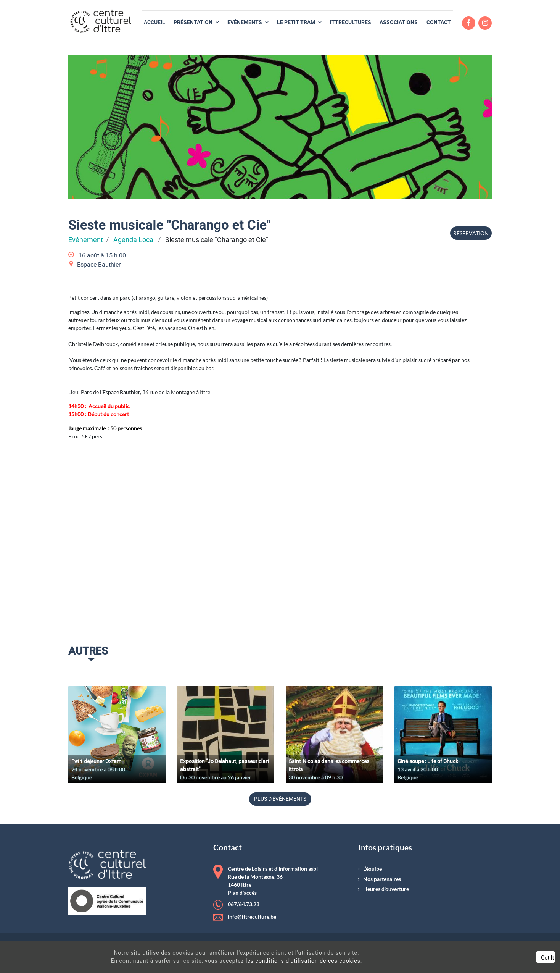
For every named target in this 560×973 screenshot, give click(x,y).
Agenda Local (134, 240)
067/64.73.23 (244, 904)
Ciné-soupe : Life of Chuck (428, 761)
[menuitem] (154, 22)
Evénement (86, 240)
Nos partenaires (382, 879)
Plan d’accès (242, 893)
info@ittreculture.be (252, 917)
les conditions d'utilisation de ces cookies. (280, 961)
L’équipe (373, 869)
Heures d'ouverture (386, 889)
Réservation (471, 233)
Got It (486, 958)
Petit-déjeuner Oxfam (96, 761)
